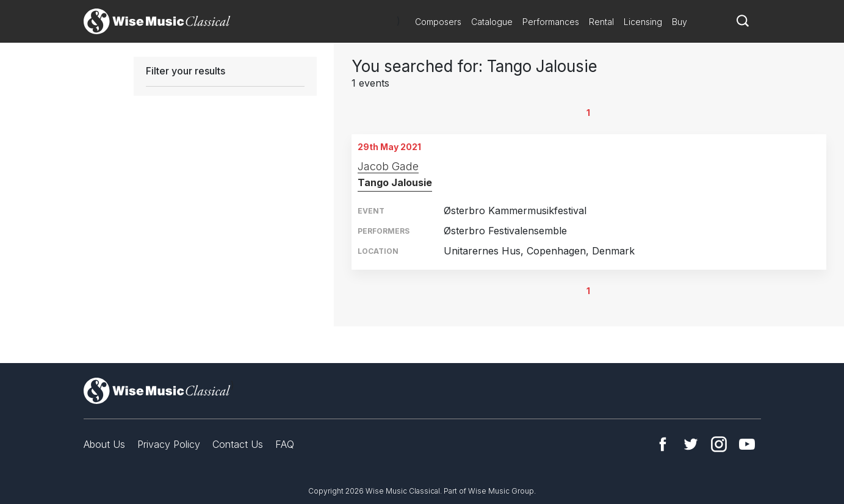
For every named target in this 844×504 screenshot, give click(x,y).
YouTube (747, 444)
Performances (551, 22)
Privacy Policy (169, 444)
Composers (438, 22)
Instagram (719, 444)
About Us (104, 444)
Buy (680, 22)
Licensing (643, 22)
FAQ (285, 444)
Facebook (663, 444)
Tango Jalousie (395, 182)
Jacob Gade (388, 166)
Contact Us (238, 444)
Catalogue (492, 22)
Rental (601, 22)
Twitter (691, 444)
